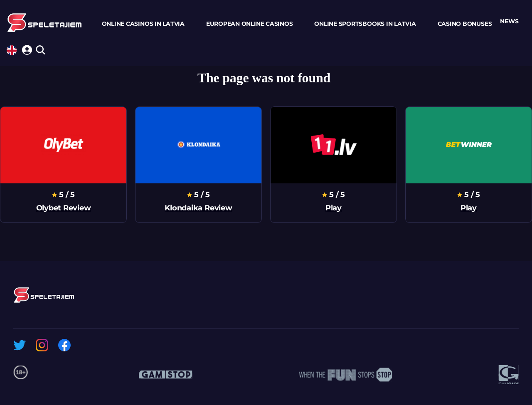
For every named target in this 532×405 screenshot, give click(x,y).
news (509, 21)
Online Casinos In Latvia (143, 24)
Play (334, 208)
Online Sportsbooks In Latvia (365, 24)
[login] (26, 49)
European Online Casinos (249, 24)
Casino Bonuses (465, 24)
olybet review (64, 208)
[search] (40, 51)
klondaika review (198, 208)
